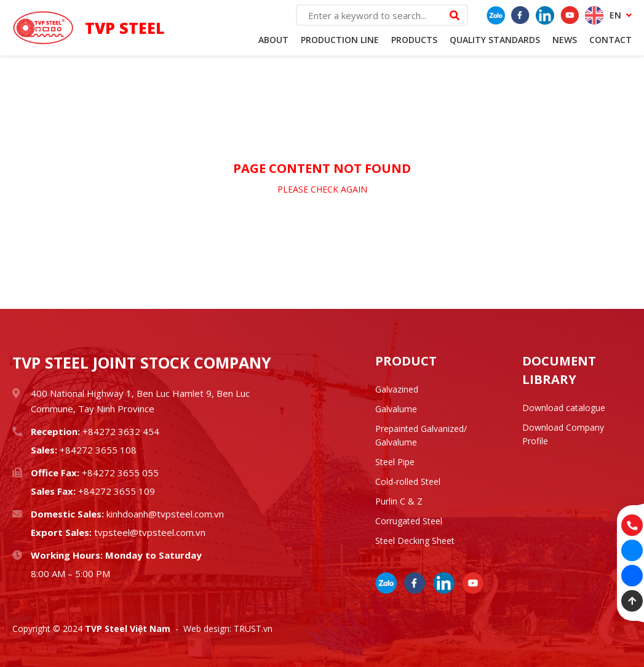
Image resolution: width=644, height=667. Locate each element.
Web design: (207, 629)
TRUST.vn (253, 629)
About (273, 40)
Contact (610, 40)
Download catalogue (564, 408)
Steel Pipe (395, 462)
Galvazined (397, 389)
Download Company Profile (563, 434)
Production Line (340, 40)
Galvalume (396, 409)
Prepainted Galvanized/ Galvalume (421, 435)
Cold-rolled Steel (408, 481)
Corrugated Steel (409, 521)
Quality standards (495, 40)
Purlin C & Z (399, 501)
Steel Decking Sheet (415, 541)
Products (414, 40)
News (565, 40)
